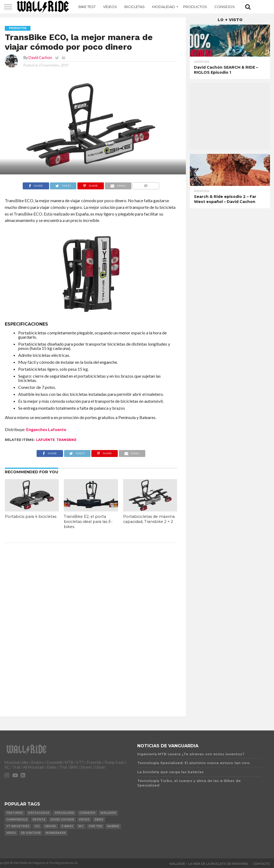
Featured (15, 813)
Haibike (113, 826)
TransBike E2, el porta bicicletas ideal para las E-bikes (88, 521)
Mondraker (56, 833)
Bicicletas (135, 7)
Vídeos (110, 7)
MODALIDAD (164, 7)
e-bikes (67, 826)
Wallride (108, 813)
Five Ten (95, 826)
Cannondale (17, 820)
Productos (195, 7)
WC (81, 826)
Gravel (50, 826)
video (11, 833)
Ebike (99, 820)
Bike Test (87, 7)
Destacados (39, 813)
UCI (37, 826)
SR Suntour (31, 833)
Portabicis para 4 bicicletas (31, 517)
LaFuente (45, 440)
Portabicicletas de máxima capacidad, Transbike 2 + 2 (149, 519)
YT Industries (18, 826)
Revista (39, 820)
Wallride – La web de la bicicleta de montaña (209, 864)
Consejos (225, 7)
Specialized (64, 813)
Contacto (262, 864)
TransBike (66, 440)
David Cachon (40, 58)
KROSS (84, 820)
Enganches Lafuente (46, 429)
